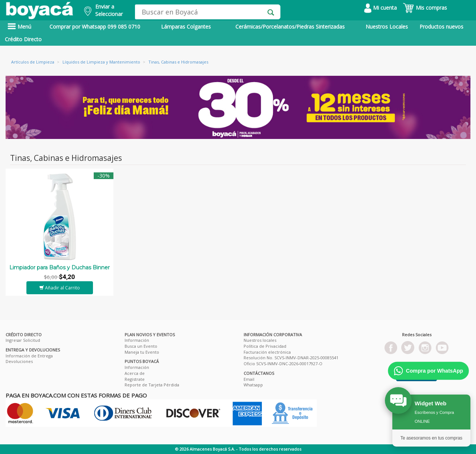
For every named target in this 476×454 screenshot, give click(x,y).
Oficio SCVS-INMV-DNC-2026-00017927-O (283, 364)
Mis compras (425, 8)
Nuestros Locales (387, 27)
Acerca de (135, 373)
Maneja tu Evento (142, 352)
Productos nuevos (441, 27)
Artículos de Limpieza (33, 62)
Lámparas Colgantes (186, 27)
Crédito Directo (23, 39)
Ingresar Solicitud (23, 340)
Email (249, 379)
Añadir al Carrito (60, 288)
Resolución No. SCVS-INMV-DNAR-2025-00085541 (291, 358)
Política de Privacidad (265, 346)
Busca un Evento (141, 346)
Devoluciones (19, 361)
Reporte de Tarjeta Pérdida (152, 385)
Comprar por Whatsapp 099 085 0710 (95, 27)
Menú (19, 27)
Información (137, 340)
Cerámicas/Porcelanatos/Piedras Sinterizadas (290, 27)
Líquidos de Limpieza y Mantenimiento (101, 62)
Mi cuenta (380, 8)
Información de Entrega (29, 356)
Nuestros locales (260, 340)
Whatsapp (253, 385)
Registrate (135, 379)
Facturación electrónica (267, 352)
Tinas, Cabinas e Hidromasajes (178, 62)
